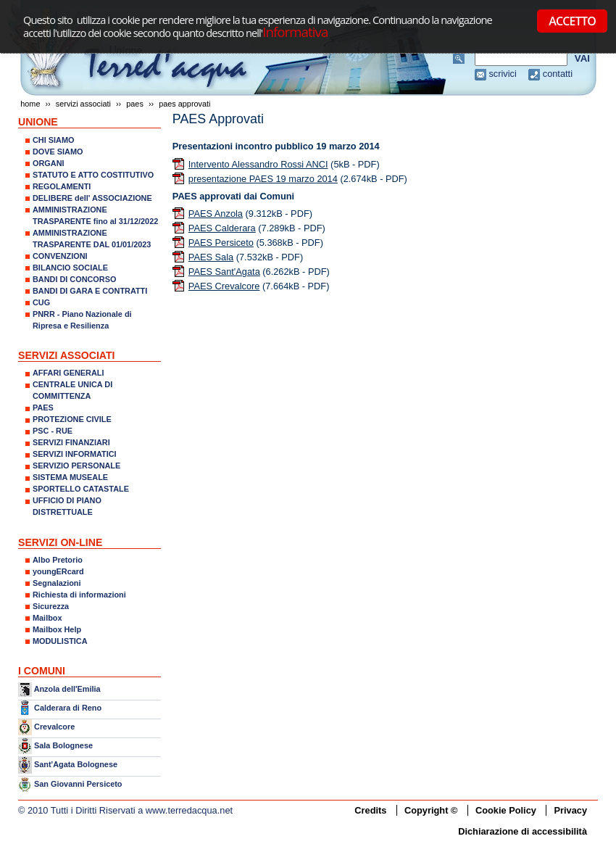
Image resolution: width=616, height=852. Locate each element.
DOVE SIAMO (58, 152)
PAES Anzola (216, 214)
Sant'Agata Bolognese (76, 765)
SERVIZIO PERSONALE (76, 466)
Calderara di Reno (68, 707)
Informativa (295, 32)
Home (30, 104)
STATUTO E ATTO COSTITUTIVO (93, 175)
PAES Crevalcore (224, 286)
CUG (41, 302)
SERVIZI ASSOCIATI (83, 104)
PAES (135, 104)
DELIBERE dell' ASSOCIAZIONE (92, 198)
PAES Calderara (222, 228)
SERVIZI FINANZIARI (71, 442)
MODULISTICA (60, 641)
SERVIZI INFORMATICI (75, 454)
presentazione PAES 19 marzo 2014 (263, 179)
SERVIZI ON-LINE (60, 542)
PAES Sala (211, 257)
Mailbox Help (57, 629)
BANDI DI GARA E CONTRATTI (90, 291)
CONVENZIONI (60, 256)
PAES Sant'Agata (224, 272)
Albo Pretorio (58, 560)
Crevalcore (54, 727)
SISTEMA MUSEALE (70, 477)
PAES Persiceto (221, 243)
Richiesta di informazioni (79, 595)
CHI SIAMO (53, 140)
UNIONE (38, 122)
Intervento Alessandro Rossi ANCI (258, 164)
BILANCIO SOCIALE (70, 268)
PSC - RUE (53, 431)
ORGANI (49, 163)
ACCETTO (572, 21)
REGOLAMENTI (62, 186)
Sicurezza (51, 606)
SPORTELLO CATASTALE (81, 489)
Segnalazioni (57, 583)
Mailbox (47, 618)
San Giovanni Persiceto (78, 784)
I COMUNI (42, 671)
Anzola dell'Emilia (67, 689)
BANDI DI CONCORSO (74, 279)
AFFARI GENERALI (68, 373)
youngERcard (58, 571)
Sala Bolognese (63, 745)
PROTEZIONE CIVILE (72, 419)
